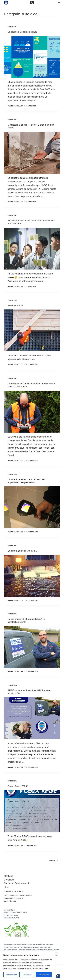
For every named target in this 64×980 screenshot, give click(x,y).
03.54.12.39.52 (9, 913)
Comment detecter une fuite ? (22, 551)
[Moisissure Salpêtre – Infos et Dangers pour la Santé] (32, 153)
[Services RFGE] (32, 330)
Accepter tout (44, 975)
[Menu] (59, 2)
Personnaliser (11, 975)
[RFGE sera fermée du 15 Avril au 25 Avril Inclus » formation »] (32, 249)
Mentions (8, 876)
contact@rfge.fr (9, 910)
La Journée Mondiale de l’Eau (22, 32)
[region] (27, 965)
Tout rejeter (28, 975)
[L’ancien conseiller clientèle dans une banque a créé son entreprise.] (32, 412)
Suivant (53, 861)
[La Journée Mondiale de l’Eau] (32, 57)
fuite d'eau (12, 27)
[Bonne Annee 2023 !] (32, 811)
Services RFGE (15, 305)
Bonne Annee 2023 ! (18, 786)
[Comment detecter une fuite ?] (32, 576)
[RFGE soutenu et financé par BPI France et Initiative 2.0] (32, 718)
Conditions (9, 880)
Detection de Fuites (14, 892)
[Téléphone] (32, 3)
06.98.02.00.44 (21, 913)
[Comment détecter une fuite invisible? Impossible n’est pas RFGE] (32, 507)
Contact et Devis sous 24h (17, 883)
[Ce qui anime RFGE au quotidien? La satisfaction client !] (32, 647)
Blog (6, 887)
